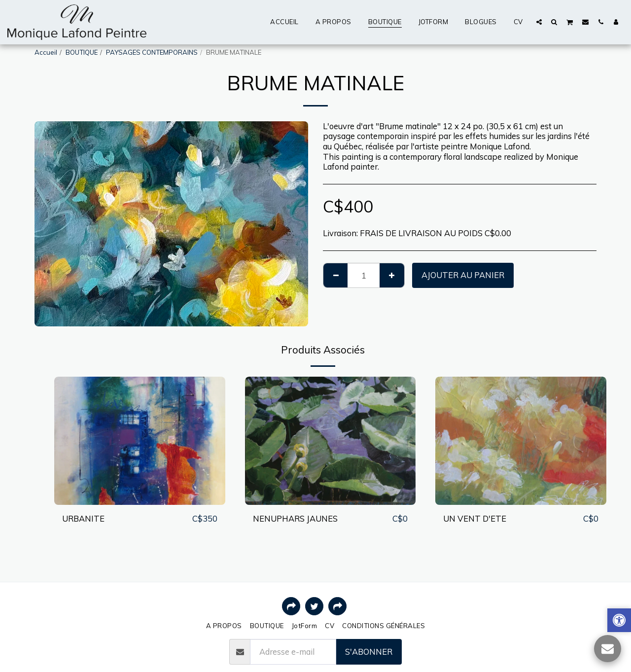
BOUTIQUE (82, 52)
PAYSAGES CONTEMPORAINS (152, 52)
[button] (539, 22)
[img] (140, 441)
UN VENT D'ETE (475, 518)
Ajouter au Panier (463, 275)
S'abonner (369, 652)
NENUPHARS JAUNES (295, 518)
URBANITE (83, 518)
